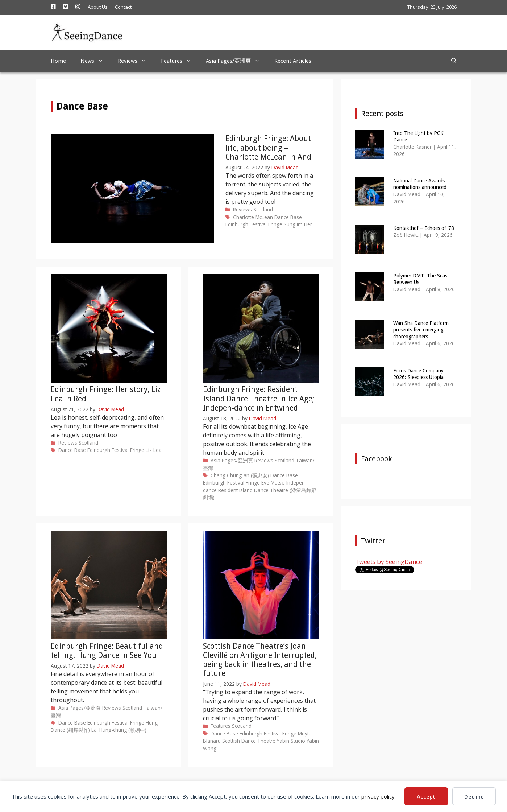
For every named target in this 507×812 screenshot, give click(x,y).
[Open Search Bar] (454, 61)
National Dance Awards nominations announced (420, 184)
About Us (98, 7)
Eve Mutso (273, 483)
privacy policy (378, 796)
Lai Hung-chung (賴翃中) (119, 730)
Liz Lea (154, 450)
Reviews (136, 61)
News (95, 61)
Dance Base (288, 217)
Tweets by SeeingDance (389, 562)
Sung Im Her (298, 224)
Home (58, 61)
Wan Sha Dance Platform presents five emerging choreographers (421, 330)
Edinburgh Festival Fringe (254, 224)
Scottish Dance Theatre (249, 741)
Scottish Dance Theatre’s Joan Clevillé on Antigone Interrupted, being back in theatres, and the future (260, 660)
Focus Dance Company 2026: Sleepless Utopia (418, 374)
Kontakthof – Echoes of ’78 (424, 228)
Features (180, 61)
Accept (426, 796)
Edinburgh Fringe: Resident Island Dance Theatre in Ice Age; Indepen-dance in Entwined (259, 398)
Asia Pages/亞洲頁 (236, 61)
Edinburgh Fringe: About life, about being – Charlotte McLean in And (268, 147)
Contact (123, 7)
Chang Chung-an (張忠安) (240, 475)
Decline (474, 796)
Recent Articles (293, 61)
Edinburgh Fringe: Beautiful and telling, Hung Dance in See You (107, 651)
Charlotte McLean (253, 217)
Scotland (263, 209)
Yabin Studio (291, 741)
